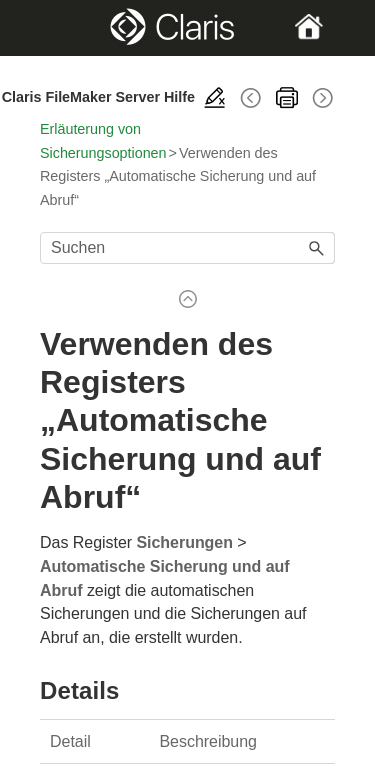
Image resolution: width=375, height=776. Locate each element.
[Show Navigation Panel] (53, 28)
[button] (317, 248)
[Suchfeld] (187, 248)
